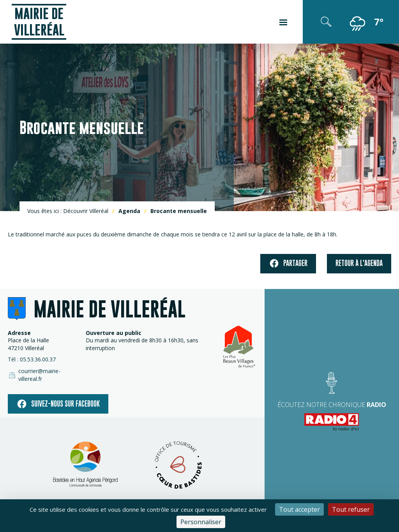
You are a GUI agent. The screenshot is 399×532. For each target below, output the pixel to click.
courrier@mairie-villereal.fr (34, 375)
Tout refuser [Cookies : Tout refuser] (351, 509)
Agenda (129, 211)
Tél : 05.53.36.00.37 (32, 359)
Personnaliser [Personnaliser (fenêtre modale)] (201, 522)
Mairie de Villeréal (39, 22)
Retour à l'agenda (359, 263)
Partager (288, 263)
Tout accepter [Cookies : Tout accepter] (299, 509)
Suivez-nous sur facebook (58, 404)
